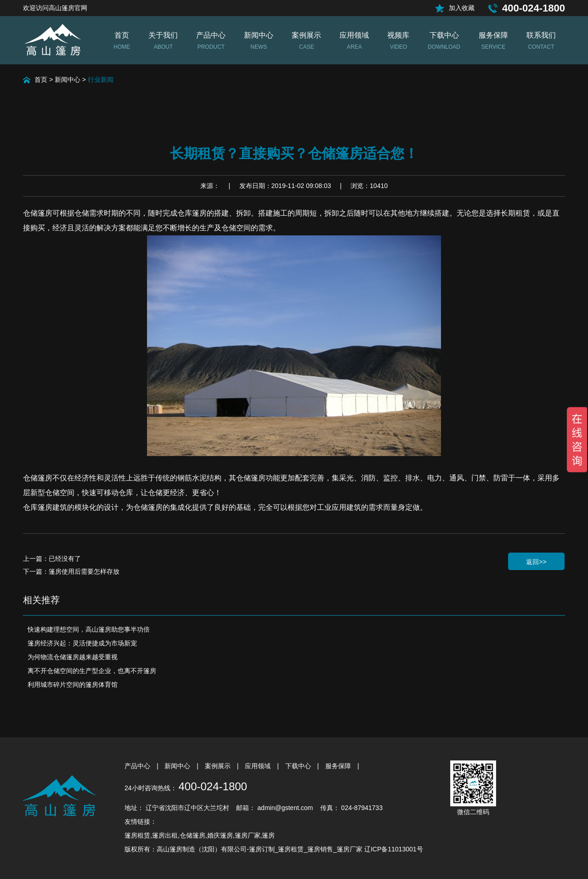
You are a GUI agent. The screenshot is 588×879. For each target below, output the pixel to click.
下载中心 (299, 766)
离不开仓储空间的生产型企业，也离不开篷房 (92, 671)
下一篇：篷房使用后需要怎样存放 (71, 571)
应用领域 (259, 766)
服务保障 (339, 766)
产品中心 (138, 766)
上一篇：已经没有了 (52, 559)
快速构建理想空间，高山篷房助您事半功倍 (89, 629)
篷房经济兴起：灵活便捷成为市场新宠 (82, 643)
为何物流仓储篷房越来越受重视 (73, 657)
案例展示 (219, 766)
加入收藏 (462, 8)
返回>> (536, 562)
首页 (41, 80)
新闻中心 (68, 80)
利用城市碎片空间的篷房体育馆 (73, 685)
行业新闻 (101, 80)
